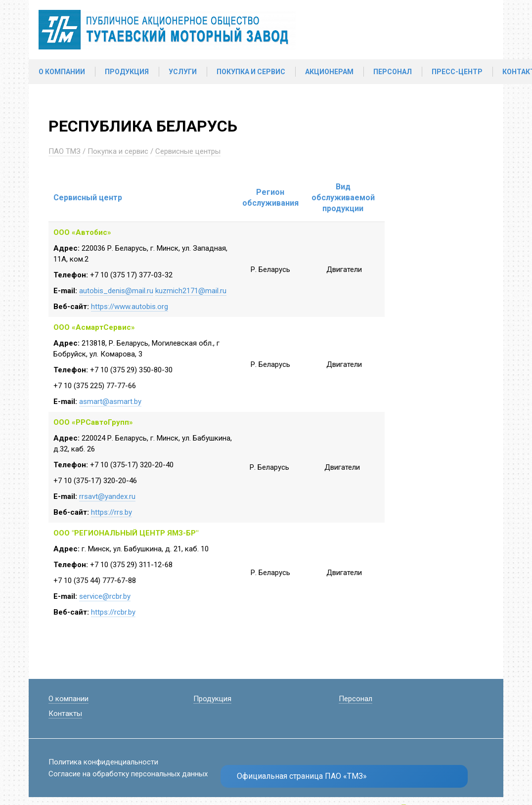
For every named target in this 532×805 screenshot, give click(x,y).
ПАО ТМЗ (65, 151)
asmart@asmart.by (110, 402)
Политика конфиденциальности (103, 762)
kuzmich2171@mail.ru (191, 291)
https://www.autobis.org (130, 307)
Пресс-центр (457, 72)
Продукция (127, 72)
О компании (62, 72)
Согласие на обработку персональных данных (128, 774)
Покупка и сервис (251, 72)
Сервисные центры (188, 151)
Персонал (393, 72)
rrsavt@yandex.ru (107, 496)
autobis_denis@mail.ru (116, 291)
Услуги (183, 72)
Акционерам (329, 72)
